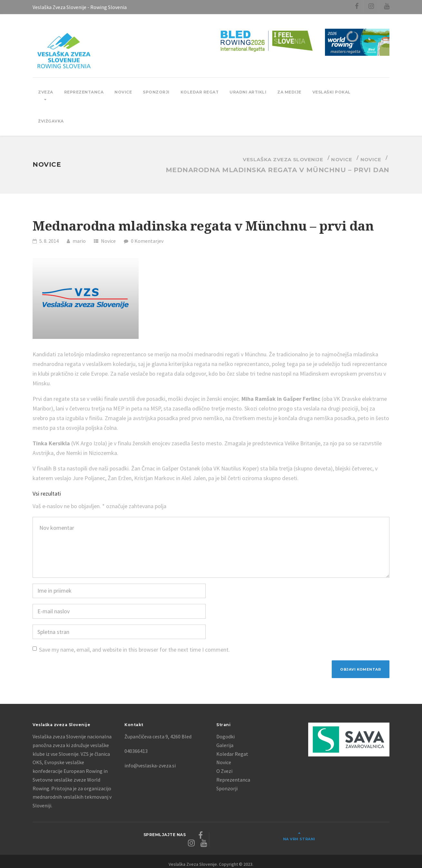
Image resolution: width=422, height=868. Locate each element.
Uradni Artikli (248, 92)
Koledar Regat (200, 92)
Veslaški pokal (332, 92)
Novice (123, 92)
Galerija (225, 747)
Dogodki (226, 738)
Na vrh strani (365, 837)
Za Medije (289, 92)
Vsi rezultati (47, 493)
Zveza (46, 92)
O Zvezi (224, 773)
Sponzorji (156, 92)
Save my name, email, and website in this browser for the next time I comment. (134, 650)
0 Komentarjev (147, 241)
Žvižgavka (51, 121)
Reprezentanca (84, 92)
